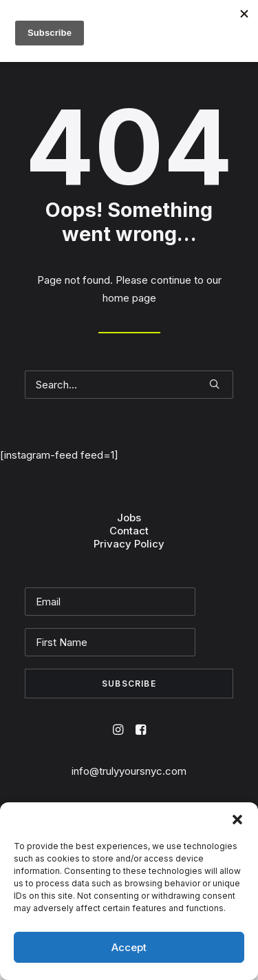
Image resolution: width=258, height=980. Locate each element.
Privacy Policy (129, 544)
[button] (237, 820)
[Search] (129, 385)
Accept (129, 947)
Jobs (129, 518)
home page (129, 298)
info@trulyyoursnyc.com (129, 771)
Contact (129, 531)
